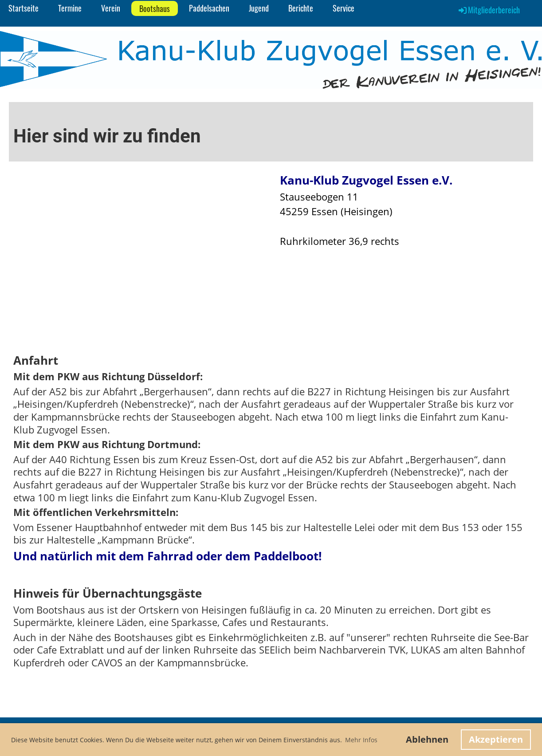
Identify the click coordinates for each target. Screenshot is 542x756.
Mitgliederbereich (489, 10)
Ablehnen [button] (427, 739)
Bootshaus (155, 8)
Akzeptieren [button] (496, 739)
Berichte (301, 8)
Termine (70, 8)
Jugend (259, 8)
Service (344, 8)
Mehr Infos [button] (361, 740)
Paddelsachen (209, 8)
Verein (111, 8)
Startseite (24, 8)
